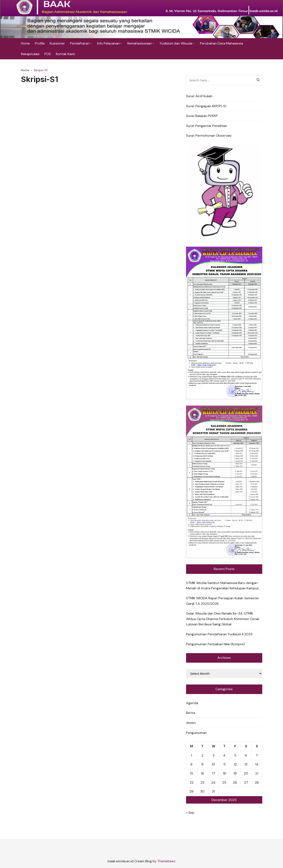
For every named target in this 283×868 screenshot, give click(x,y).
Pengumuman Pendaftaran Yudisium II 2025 (219, 634)
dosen (191, 723)
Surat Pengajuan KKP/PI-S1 (206, 106)
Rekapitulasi (30, 54)
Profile (40, 43)
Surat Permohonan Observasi (209, 136)
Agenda (192, 703)
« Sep (190, 813)
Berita (191, 713)
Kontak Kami (65, 54)
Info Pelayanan (108, 43)
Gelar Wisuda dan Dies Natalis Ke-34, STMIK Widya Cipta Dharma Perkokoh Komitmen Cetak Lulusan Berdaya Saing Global (223, 619)
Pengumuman (196, 733)
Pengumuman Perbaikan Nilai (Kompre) (215, 644)
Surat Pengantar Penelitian (207, 126)
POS (48, 54)
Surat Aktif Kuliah (199, 96)
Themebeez (166, 861)
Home (25, 43)
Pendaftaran (80, 43)
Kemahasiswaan (140, 43)
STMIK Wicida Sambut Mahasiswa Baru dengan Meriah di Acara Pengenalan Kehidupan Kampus (222, 586)
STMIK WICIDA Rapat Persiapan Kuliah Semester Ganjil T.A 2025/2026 (223, 601)
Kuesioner (57, 43)
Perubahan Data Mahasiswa (222, 43)
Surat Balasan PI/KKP (202, 116)
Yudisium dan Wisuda (176, 43)
